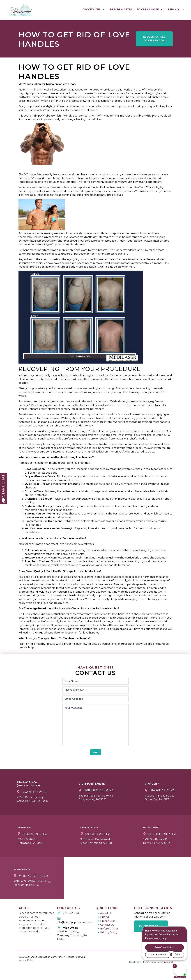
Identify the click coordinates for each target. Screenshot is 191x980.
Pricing (105, 917)
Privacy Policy (109, 933)
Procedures (92, 10)
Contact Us (107, 925)
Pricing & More (148, 10)
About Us (106, 913)
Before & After (121, 10)
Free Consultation (154, 39)
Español (174, 10)
